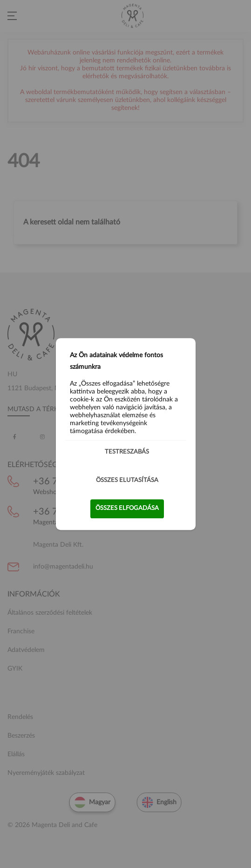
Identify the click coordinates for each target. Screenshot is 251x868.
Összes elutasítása (127, 480)
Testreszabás (127, 452)
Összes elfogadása (127, 508)
